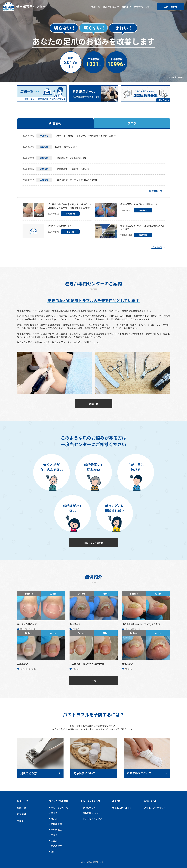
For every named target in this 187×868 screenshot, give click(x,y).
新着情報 (138, 7)
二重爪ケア (23, 664)
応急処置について (91, 813)
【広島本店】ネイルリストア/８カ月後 (141, 624)
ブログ (149, 7)
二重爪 (54, 841)
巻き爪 (76, 629)
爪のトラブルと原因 (94, 543)
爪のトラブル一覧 (60, 808)
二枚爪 (54, 835)
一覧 (94, 681)
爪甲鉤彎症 (56, 824)
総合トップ (23, 801)
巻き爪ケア (75, 624)
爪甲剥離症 (56, 830)
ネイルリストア (133, 629)
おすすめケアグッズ (92, 819)
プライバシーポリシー (155, 808)
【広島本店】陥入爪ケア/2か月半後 (87, 664)
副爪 (53, 851)
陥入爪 (76, 669)
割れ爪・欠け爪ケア (27, 624)
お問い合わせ (171, 7)
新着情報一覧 (156, 191)
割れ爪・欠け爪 (28, 629)
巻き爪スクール (120, 808)
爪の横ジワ (56, 846)
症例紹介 (126, 7)
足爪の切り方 (89, 808)
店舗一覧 (95, 7)
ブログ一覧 (157, 247)
